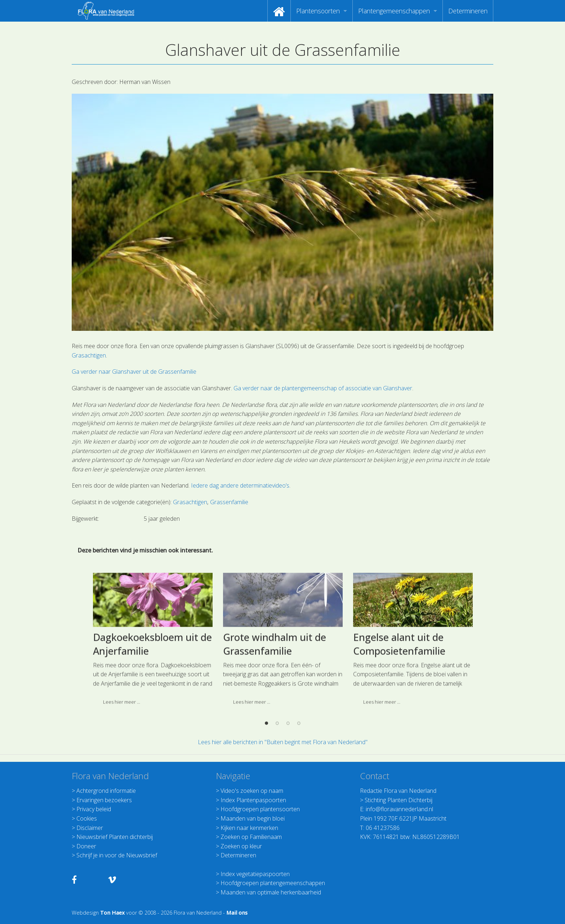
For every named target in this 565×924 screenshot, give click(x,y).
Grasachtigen (89, 355)
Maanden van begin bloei (253, 818)
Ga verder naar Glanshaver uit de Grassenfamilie (134, 372)
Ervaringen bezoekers (104, 800)
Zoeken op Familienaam (251, 837)
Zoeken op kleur (241, 846)
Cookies (87, 818)
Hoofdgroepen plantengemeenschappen (273, 883)
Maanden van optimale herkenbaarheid (271, 892)
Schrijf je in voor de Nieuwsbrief (117, 855)
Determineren (468, 11)
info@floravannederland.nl (399, 809)
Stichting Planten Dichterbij (399, 800)
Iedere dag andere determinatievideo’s (240, 485)
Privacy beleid (94, 809)
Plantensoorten (318, 11)
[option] (153, 701)
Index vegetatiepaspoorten (255, 874)
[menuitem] (279, 11)
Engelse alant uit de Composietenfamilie (399, 703)
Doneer (86, 846)
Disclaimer (90, 828)
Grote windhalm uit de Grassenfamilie (275, 703)
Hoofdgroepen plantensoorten (260, 809)
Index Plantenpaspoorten (253, 800)
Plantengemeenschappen (394, 11)
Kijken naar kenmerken (249, 828)
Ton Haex (112, 913)
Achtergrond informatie (106, 791)
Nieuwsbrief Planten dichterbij (115, 837)
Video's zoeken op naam (252, 791)
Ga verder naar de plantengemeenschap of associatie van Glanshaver (323, 388)
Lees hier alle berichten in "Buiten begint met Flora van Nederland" (283, 742)
